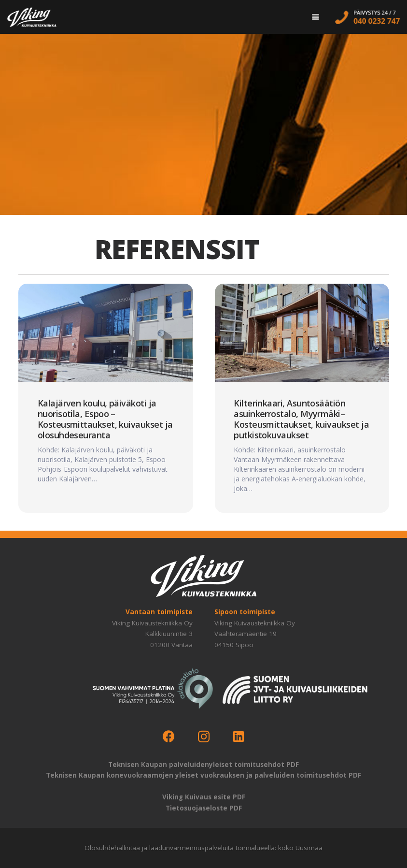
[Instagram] (203, 737)
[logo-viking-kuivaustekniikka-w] (32, 17)
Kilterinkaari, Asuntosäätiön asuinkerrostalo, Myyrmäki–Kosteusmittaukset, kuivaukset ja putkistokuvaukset (301, 419)
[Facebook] (169, 737)
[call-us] (367, 17)
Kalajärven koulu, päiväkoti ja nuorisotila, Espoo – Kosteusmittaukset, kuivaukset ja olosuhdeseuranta (105, 419)
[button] (316, 17)
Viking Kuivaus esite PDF (204, 797)
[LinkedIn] (239, 737)
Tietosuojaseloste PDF (204, 808)
